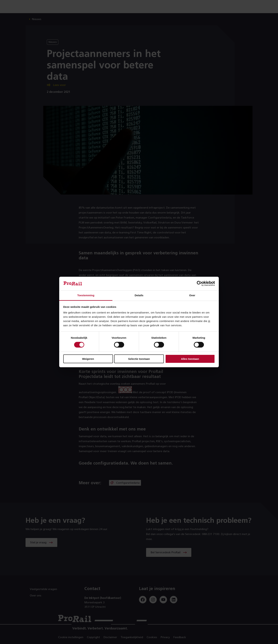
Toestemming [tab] (86, 295)
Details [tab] (139, 295)
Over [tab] (192, 295)
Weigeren (88, 359)
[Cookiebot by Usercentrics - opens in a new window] (199, 283)
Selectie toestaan (139, 359)
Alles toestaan (190, 359)
